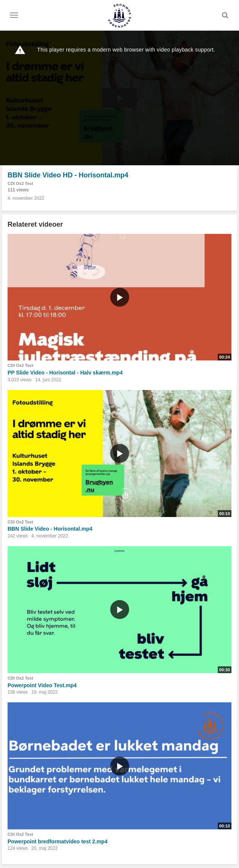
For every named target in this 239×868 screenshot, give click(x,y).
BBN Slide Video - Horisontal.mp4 (50, 529)
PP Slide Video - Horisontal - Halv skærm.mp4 (65, 373)
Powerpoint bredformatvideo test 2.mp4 (58, 841)
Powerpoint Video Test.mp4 (42, 685)
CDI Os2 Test (20, 183)
